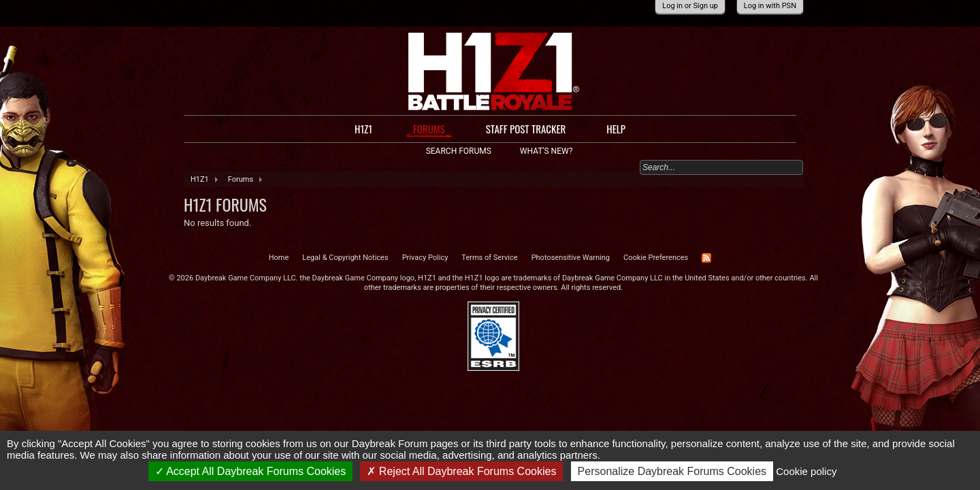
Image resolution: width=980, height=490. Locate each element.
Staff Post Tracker (526, 129)
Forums (429, 129)
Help (616, 129)
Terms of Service (489, 258)
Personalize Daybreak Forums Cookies (672, 471)
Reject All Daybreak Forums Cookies (461, 471)
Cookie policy (806, 471)
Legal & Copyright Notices (345, 258)
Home (279, 258)
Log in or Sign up (690, 6)
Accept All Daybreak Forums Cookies (251, 471)
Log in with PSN (770, 6)
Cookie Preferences (656, 258)
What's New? (546, 151)
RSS (706, 258)
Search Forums (459, 151)
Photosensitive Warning (571, 258)
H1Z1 (363, 129)
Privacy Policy (425, 258)
